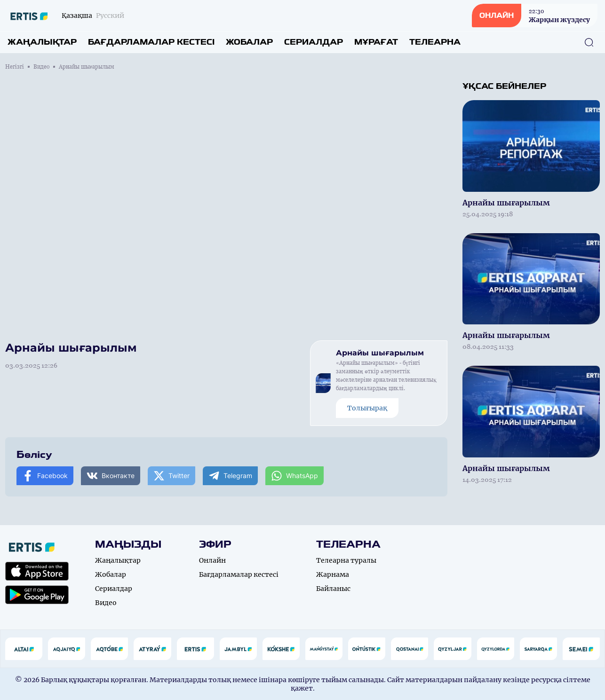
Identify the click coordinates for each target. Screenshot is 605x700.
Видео (41, 67)
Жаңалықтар (42, 42)
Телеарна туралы (346, 560)
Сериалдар (314, 42)
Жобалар (249, 42)
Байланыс (333, 589)
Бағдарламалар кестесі (151, 42)
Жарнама (333, 574)
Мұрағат (376, 42)
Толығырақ (367, 408)
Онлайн (212, 560)
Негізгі (15, 67)
